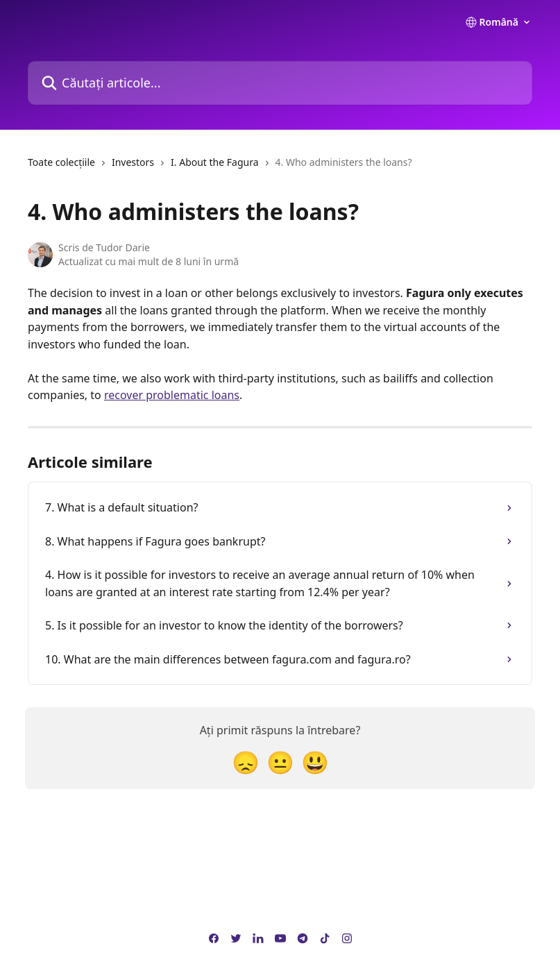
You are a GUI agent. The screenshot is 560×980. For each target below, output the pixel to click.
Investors (133, 162)
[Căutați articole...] (280, 83)
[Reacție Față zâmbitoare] (315, 762)
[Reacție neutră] (280, 762)
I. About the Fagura (215, 162)
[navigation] (220, 168)
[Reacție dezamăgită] (246, 762)
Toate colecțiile (61, 162)
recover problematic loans (172, 395)
